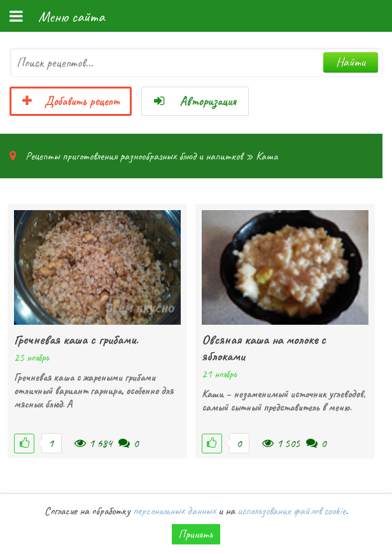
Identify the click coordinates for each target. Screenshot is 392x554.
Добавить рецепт (71, 101)
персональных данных (174, 511)
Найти (351, 62)
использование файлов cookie (291, 511)
